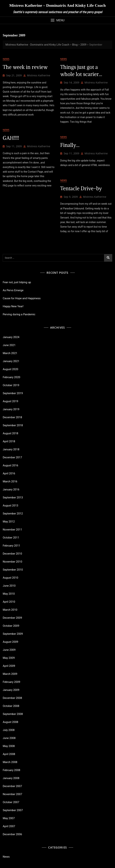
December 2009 (12, 618)
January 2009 (11, 690)
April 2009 (9, 666)
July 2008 (9, 730)
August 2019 (10, 401)
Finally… (70, 145)
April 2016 (9, 473)
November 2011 (12, 530)
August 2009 (10, 642)
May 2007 (9, 818)
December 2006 (12, 834)
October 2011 (11, 538)
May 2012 (9, 522)
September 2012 (13, 514)
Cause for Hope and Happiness (22, 298)
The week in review (25, 67)
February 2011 (11, 546)
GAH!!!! (11, 138)
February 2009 (11, 682)
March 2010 (10, 610)
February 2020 (11, 377)
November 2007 (12, 794)
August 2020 (10, 369)
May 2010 (9, 594)
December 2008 (12, 698)
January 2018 (11, 449)
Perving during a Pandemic (19, 314)
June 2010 (9, 586)
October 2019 (11, 385)
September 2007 (13, 810)
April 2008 (9, 754)
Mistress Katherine (39, 75)
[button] (57, 20)
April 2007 (9, 826)
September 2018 (13, 425)
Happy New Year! (13, 306)
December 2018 (12, 417)
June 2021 (9, 345)
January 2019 (11, 409)
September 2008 (13, 714)
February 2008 (11, 770)
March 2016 (10, 481)
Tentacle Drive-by (81, 188)
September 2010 (13, 570)
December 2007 (12, 786)
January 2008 (11, 778)
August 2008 (10, 722)
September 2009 (13, 634)
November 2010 (12, 562)
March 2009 (10, 674)
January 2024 (11, 337)
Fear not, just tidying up (17, 282)
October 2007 (11, 802)
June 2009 (9, 650)
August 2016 (10, 465)
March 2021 (10, 353)
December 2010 (12, 554)
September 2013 (13, 498)
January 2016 (11, 489)
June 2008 (9, 738)
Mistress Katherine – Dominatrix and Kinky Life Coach (57, 5)
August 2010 (10, 578)
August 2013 (10, 506)
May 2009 (9, 658)
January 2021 (11, 361)
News (6, 59)
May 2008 (9, 746)
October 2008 (11, 706)
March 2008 (10, 762)
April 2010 (9, 602)
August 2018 (10, 433)
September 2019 (13, 393)
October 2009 (11, 626)
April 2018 (9, 441)
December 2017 (12, 457)
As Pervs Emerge (13, 290)
